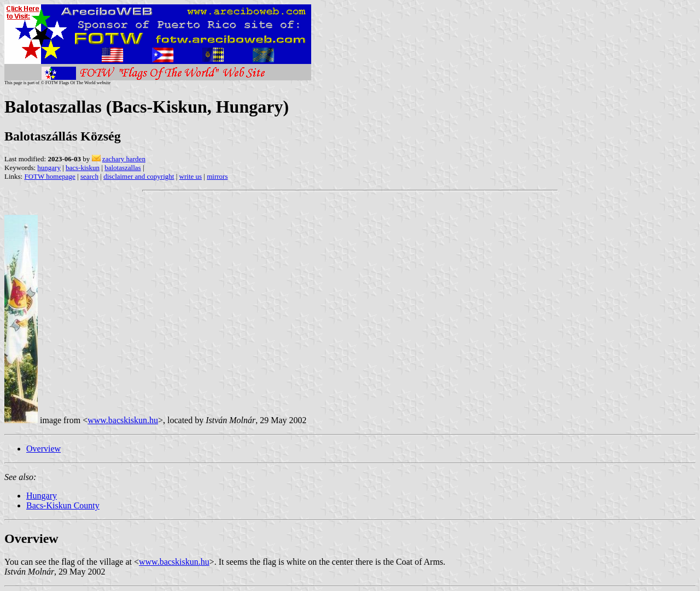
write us (191, 176)
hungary (49, 168)
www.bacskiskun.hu (123, 420)
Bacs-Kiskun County (63, 505)
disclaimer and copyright (139, 176)
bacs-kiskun (83, 168)
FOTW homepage (49, 176)
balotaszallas (122, 168)
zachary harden (124, 159)
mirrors (217, 176)
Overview (43, 449)
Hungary (42, 496)
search (89, 176)
